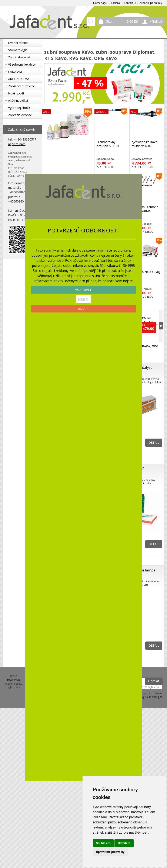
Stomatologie (18, 50)
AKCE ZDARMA (19, 79)
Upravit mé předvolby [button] (110, 852)
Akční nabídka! (18, 101)
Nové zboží (16, 93)
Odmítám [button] (124, 843)
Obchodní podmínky (150, 3)
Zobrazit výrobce (20, 115)
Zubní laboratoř (19, 57)
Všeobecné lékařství (22, 64)
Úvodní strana (18, 43)
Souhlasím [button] (103, 843)
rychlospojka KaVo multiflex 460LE (145, 144)
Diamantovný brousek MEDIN (108, 144)
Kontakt (129, 3)
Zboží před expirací (22, 86)
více (149, 483)
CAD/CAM (15, 72)
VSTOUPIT (83, 290)
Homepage (100, 3)
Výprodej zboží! (19, 108)
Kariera (115, 3)
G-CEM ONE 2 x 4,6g (146, 272)
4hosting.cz (155, 697)
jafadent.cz (14, 680)
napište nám (17, 144)
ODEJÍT (83, 309)
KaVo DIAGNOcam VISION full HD (143, 318)
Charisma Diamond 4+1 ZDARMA (145, 209)
